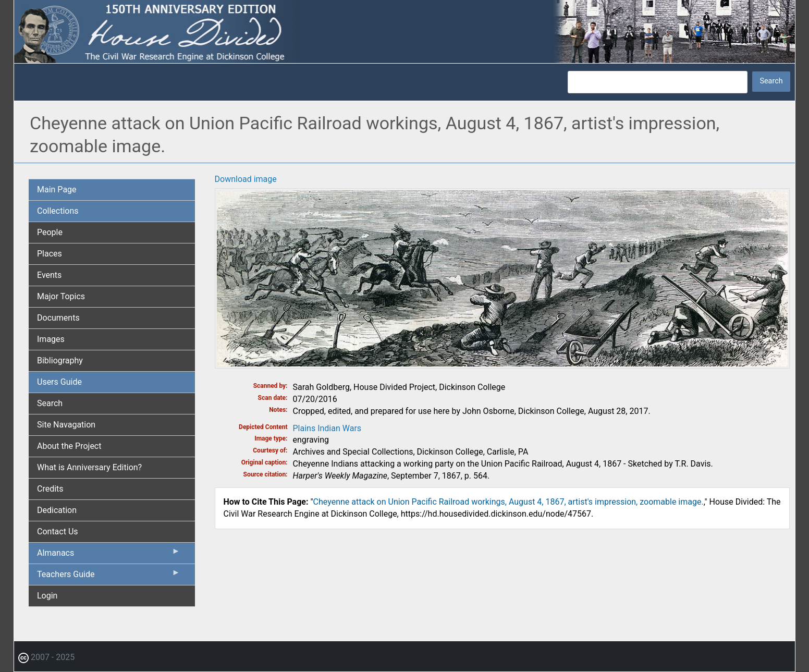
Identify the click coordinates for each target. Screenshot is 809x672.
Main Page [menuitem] (57, 190)
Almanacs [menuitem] (109, 555)
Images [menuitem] (51, 339)
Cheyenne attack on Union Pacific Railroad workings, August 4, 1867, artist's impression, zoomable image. (508, 502)
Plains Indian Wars (327, 428)
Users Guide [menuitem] (59, 382)
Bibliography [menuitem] (60, 361)
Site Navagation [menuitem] (66, 425)
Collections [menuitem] (58, 211)
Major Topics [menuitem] (61, 296)
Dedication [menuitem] (57, 510)
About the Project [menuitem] (69, 446)
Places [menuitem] (50, 254)
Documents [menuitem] (58, 318)
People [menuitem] (50, 232)
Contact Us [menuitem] (58, 532)
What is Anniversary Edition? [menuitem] (89, 467)
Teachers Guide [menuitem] (109, 577)
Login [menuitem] (47, 596)
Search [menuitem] (50, 403)
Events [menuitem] (49, 275)
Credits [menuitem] (50, 489)
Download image (246, 179)
